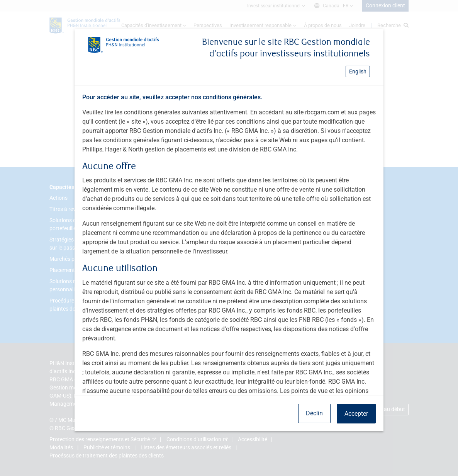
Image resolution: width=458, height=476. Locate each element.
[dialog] (229, 238)
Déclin (314, 413)
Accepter (356, 414)
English (358, 71)
